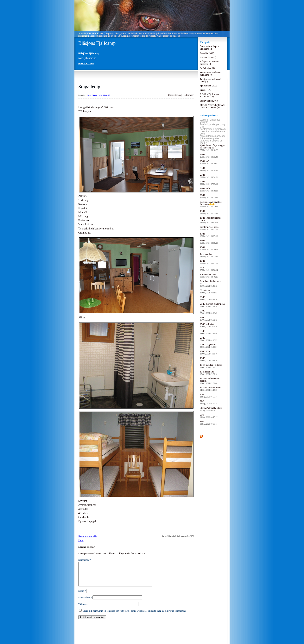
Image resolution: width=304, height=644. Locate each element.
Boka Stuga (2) (207, 53)
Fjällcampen (188, 95)
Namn (82, 596)
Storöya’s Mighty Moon (211, 409)
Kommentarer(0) (87, 536)
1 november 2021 (209, 275)
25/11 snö (209, 162)
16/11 (209, 242)
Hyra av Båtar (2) (208, 57)
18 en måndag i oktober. (211, 366)
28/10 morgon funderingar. (212, 305)
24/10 (209, 332)
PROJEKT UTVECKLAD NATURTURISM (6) (212, 106)
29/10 (209, 298)
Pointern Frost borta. (209, 228)
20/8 (209, 416)
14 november (209, 255)
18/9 (209, 423)
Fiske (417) (205, 90)
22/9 (209, 402)
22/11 (209, 183)
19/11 (209, 212)
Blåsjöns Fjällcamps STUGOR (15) (209, 95)
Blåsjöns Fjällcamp (97, 43)
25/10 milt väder (209, 325)
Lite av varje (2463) (209, 101)
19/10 (209, 359)
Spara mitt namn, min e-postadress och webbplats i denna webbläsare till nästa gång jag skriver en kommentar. (134, 616)
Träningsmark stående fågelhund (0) (210, 74)
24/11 (209, 169)
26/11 (209, 156)
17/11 (209, 235)
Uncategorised (175, 95)
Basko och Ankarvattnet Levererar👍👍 (211, 204)
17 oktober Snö (209, 373)
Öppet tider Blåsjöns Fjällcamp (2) (209, 48)
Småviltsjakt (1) (207, 68)
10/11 (209, 262)
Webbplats (83, 609)
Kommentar (85, 560)
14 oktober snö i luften (210, 389)
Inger (89, 95)
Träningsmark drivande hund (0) (211, 80)
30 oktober (209, 291)
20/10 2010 (209, 352)
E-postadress (85, 602)
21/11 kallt (209, 189)
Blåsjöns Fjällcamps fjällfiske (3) (209, 63)
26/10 (209, 319)
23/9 (209, 395)
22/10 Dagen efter (209, 346)
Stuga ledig (89, 87)
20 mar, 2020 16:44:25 (101, 95)
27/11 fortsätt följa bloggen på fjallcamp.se (213, 148)
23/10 (209, 339)
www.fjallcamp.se (87, 58)
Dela (81, 540)
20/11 (209, 196)
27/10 (209, 312)
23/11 (209, 176)
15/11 (209, 248)
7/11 (209, 269)
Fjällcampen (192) (208, 86)
